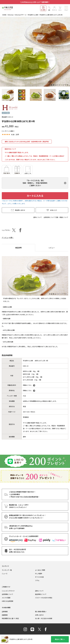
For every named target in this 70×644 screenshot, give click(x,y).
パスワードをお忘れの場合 (44, 598)
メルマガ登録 (6, 598)
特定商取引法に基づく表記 (10, 618)
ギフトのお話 (39, 577)
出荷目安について (49, 217)
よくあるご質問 (40, 570)
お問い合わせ (39, 615)
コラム (37, 580)
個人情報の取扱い (41, 611)
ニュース (5, 573)
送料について (38, 217)
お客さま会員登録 (7, 601)
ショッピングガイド (8, 591)
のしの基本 (39, 573)
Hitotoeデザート (21, 15)
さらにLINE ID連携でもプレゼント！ (26, 518)
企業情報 (5, 611)
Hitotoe (11, 15)
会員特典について (7, 594)
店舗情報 (5, 615)
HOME (4, 15)
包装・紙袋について (62, 217)
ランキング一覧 (7, 570)
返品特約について (41, 594)
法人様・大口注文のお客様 (44, 618)
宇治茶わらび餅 (33, 15)
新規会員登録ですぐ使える (27, 515)
